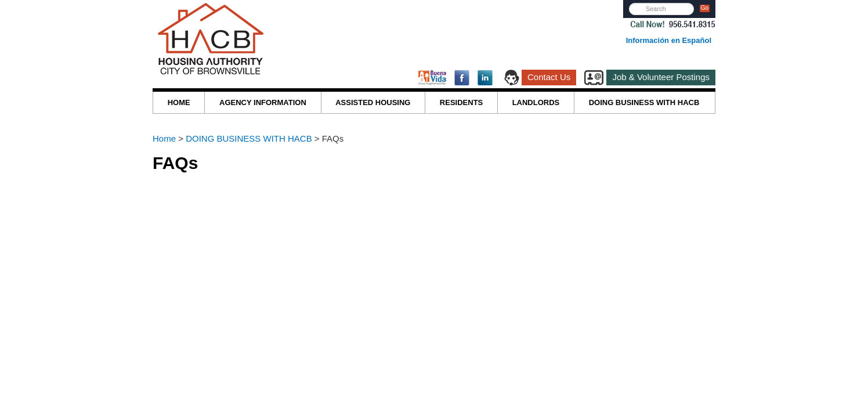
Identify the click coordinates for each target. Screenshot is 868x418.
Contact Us (549, 77)
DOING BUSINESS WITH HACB (644, 102)
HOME (179, 102)
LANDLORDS (536, 102)
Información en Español (669, 40)
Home (165, 138)
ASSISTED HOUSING (373, 102)
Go (705, 8)
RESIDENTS (461, 102)
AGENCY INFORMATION (263, 102)
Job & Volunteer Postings (661, 77)
